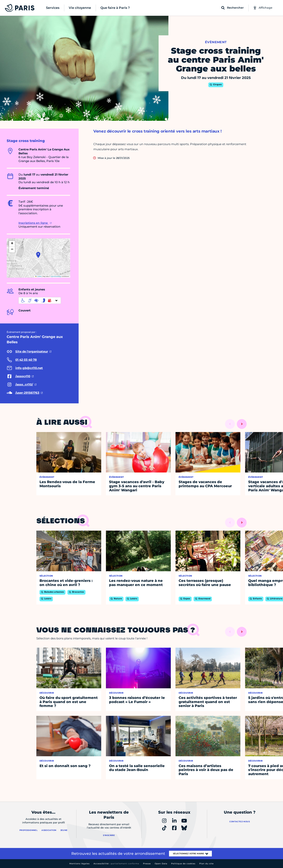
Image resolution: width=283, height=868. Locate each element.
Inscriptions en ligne (34, 223)
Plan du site (206, 864)
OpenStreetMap (56, 276)
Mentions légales (79, 864)
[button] (38, 255)
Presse (147, 864)
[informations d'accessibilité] (40, 300)
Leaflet (38, 276)
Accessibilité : (116, 864)
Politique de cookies (183, 864)
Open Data (161, 864)
